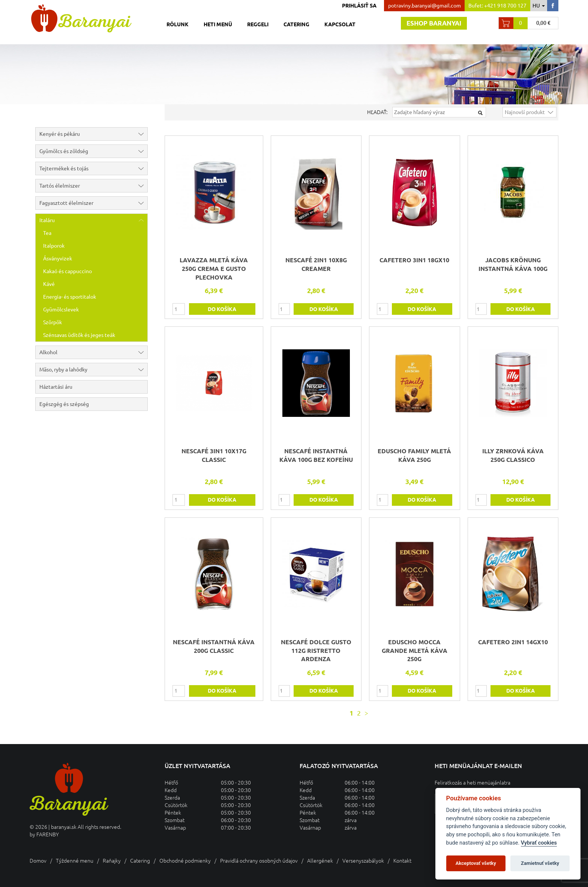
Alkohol (93, 352)
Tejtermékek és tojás (93, 168)
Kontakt (402, 861)
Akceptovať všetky (476, 863)
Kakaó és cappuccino (67, 271)
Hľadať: (377, 112)
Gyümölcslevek (61, 310)
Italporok (54, 246)
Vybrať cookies (539, 843)
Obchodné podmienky (185, 861)
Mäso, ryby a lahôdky (93, 370)
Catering (296, 24)
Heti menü (218, 24)
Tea (47, 233)
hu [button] (539, 6)
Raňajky (112, 861)
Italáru (93, 220)
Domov (38, 861)
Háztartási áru (56, 387)
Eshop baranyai (434, 23)
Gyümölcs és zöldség (93, 151)
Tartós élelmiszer (93, 186)
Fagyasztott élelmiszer (93, 203)
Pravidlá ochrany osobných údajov (259, 861)
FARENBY (48, 834)
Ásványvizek (58, 259)
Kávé (49, 284)
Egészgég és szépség (64, 404)
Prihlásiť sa (359, 6)
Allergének (320, 861)
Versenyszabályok (363, 861)
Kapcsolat (340, 24)
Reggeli (258, 24)
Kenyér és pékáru (93, 134)
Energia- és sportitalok (70, 297)
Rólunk (178, 24)
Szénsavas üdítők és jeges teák (79, 335)
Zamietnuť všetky (540, 863)
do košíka (222, 309)
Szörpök (52, 322)
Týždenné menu (75, 861)
